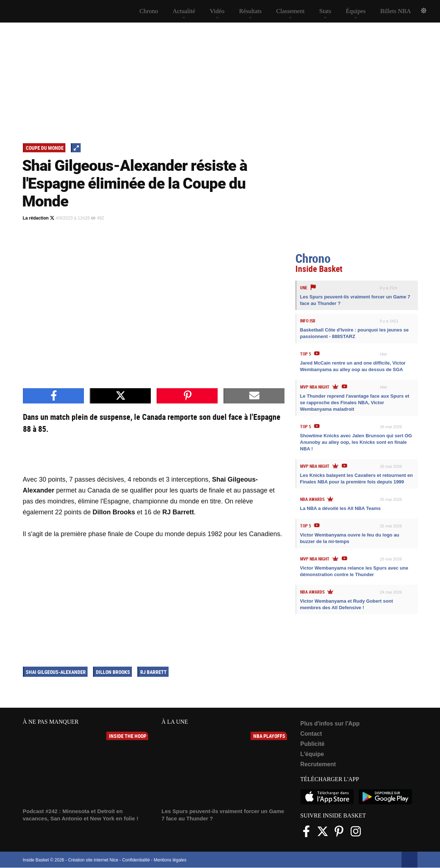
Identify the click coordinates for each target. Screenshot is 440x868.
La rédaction (39, 218)
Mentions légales (170, 860)
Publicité (313, 744)
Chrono (149, 11)
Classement (290, 11)
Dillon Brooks (113, 672)
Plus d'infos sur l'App (330, 724)
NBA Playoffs (269, 736)
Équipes (356, 11)
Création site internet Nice (93, 860)
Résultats (250, 11)
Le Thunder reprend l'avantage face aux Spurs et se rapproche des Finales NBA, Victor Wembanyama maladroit (355, 403)
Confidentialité (136, 860)
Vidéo (217, 11)
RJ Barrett (154, 672)
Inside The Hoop (128, 736)
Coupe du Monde (45, 148)
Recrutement (318, 764)
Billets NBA (395, 11)
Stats (325, 11)
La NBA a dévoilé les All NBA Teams (340, 508)
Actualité (184, 11)
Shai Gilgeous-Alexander (56, 672)
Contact (311, 734)
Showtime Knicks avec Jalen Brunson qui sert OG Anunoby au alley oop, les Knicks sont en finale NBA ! (356, 442)
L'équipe (312, 754)
